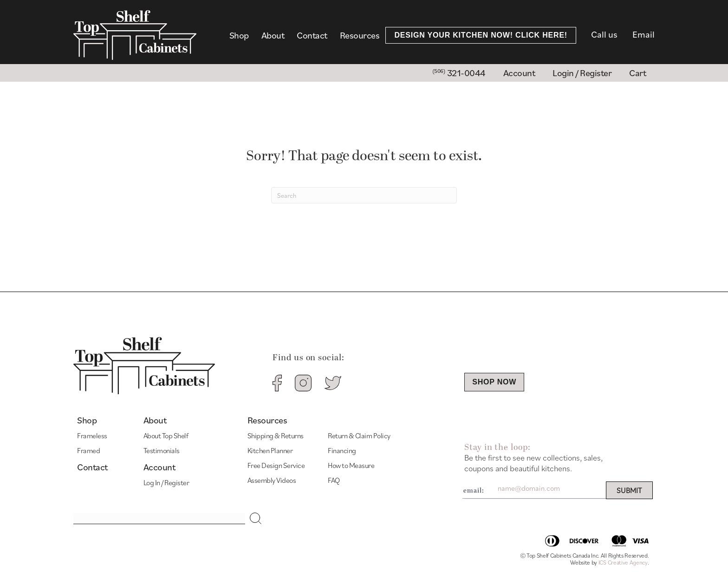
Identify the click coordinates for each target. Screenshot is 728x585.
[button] (256, 519)
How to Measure (351, 465)
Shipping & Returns (276, 435)
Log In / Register (166, 482)
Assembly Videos (272, 480)
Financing (342, 450)
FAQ (334, 480)
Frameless (92, 435)
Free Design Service (276, 465)
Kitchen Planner (270, 450)
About (273, 35)
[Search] (364, 195)
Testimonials (162, 450)
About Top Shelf (166, 435)
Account (159, 467)
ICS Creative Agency (623, 562)
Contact (312, 35)
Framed (88, 450)
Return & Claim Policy (359, 435)
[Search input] (159, 519)
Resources (360, 35)
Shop (239, 35)
